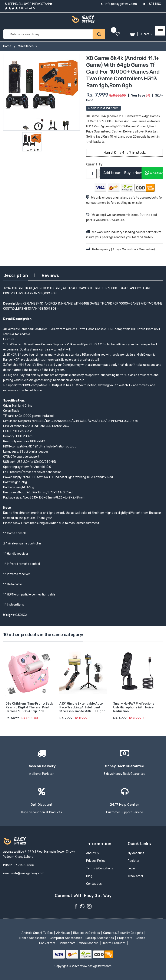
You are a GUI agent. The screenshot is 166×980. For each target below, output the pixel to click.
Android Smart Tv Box (38, 933)
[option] (41, 92)
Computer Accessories (66, 938)
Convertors (47, 943)
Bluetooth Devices (87, 933)
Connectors (67, 943)
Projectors (125, 938)
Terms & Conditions (100, 868)
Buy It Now (133, 173)
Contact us (94, 884)
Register (134, 861)
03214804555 (24, 865)
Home (7, 46)
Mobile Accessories (33, 938)
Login (131, 868)
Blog (89, 876)
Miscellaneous (27, 46)
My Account (136, 853)
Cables (141, 938)
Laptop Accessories (100, 938)
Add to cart (113, 173)
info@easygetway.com (119, 4)
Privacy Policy (96, 861)
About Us (92, 853)
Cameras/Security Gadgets (124, 933)
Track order (135, 876)
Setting (152, 4)
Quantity (90, 164)
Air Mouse (63, 933)
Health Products (114, 943)
